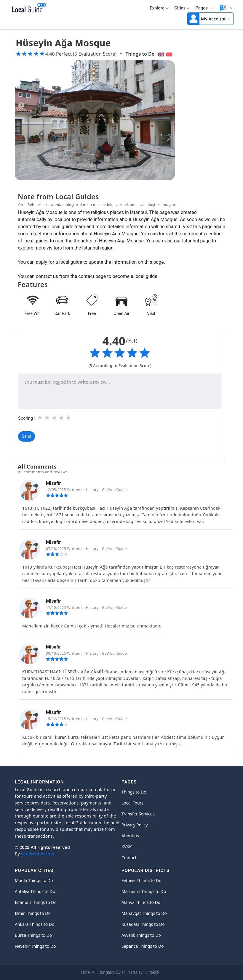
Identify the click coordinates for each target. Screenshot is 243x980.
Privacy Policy (135, 825)
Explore (159, 8)
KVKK (127, 847)
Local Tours (132, 803)
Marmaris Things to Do (144, 891)
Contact (129, 858)
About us (130, 836)
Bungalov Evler (112, 972)
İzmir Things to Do (33, 913)
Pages (204, 8)
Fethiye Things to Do (142, 880)
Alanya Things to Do (141, 902)
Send (27, 436)
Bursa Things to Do (33, 935)
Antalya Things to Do (35, 891)
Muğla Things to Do (34, 880)
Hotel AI (88, 972)
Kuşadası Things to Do (143, 924)
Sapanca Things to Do (143, 946)
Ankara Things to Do (35, 924)
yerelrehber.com (38, 854)
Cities (182, 8)
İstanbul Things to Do (36, 902)
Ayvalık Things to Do (141, 935)
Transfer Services (138, 814)
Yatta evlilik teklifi (143, 972)
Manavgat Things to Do (144, 913)
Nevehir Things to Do (35, 946)
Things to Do (140, 54)
